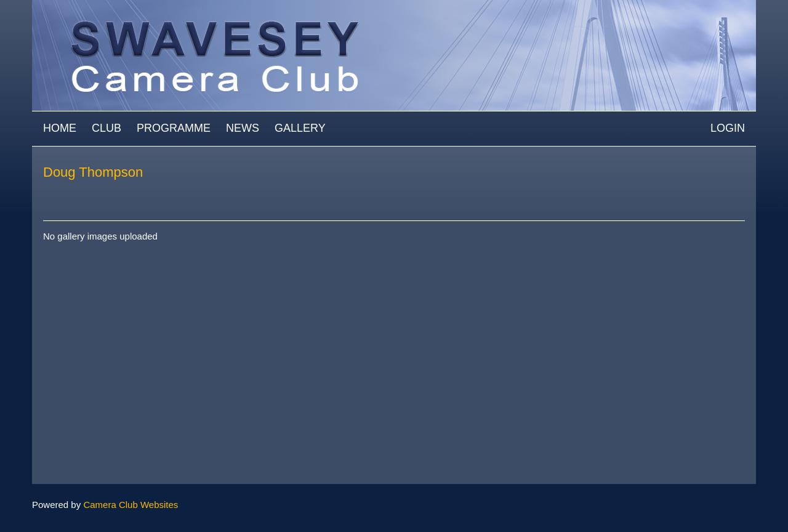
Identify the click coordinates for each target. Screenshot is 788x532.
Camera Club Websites (131, 505)
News (243, 128)
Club (107, 128)
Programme (174, 128)
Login (728, 128)
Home (60, 128)
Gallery (300, 128)
